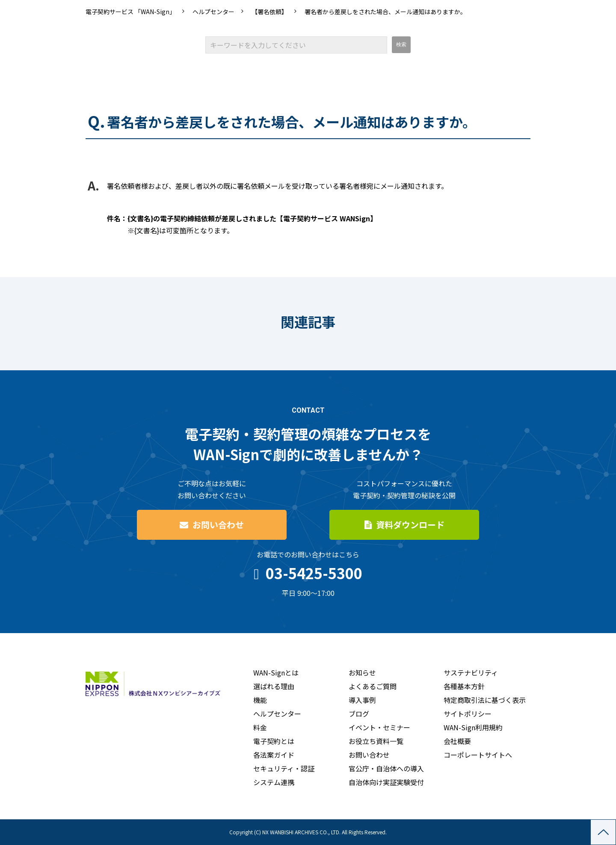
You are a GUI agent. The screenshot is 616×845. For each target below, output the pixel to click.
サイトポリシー (468, 714)
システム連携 (274, 782)
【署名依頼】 (269, 12)
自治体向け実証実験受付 (386, 782)
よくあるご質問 (373, 686)
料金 (260, 727)
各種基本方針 (464, 686)
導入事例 (362, 700)
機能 (260, 700)
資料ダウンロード (410, 525)
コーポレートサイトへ (478, 755)
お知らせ (362, 672)
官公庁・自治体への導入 (386, 768)
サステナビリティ (471, 672)
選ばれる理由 (274, 686)
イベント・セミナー (379, 727)
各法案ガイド (274, 755)
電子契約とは (274, 741)
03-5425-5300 (314, 573)
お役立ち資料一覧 (376, 741)
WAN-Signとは (276, 672)
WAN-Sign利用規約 (473, 727)
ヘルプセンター (213, 12)
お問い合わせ (218, 525)
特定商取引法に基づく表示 (485, 700)
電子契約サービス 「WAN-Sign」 (130, 12)
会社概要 (457, 741)
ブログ (359, 714)
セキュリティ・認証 (284, 768)
